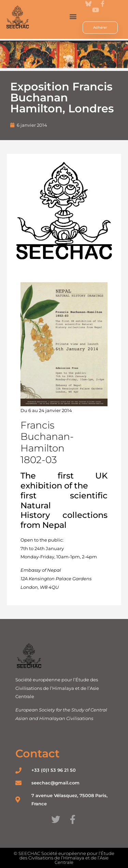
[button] (73, 11)
